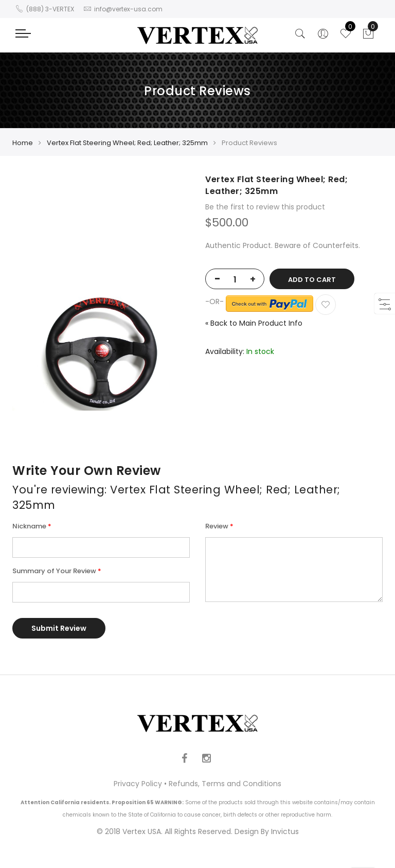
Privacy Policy (138, 784)
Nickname (29, 526)
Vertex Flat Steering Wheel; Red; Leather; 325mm (127, 143)
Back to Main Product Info (254, 323)
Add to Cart (312, 280)
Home (23, 143)
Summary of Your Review (54, 571)
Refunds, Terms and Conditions (225, 784)
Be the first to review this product (265, 207)
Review (217, 526)
